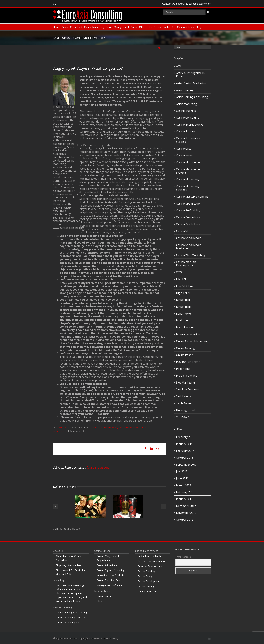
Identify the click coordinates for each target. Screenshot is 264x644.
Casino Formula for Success (188, 140)
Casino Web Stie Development (186, 264)
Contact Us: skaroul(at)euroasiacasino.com (187, 4)
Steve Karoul (62, 428)
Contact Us (169, 27)
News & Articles (103, 591)
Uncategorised (60, 431)
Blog (198, 27)
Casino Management (117, 27)
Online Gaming (185, 348)
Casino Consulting (188, 118)
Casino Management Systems (189, 171)
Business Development (150, 566)
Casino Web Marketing (191, 255)
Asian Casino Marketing (191, 83)
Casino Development (149, 581)
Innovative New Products (111, 575)
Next (161, 48)
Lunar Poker (184, 314)
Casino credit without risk (151, 561)
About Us (58, 551)
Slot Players (184, 396)
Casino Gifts (184, 149)
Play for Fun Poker (188, 362)
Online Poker (184, 355)
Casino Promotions (188, 217)
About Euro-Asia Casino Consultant (69, 558)
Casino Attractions (107, 565)
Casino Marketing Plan (68, 623)
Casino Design (145, 576)
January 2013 (184, 499)
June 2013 (182, 478)
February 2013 (185, 492)
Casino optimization (189, 204)
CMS (179, 272)
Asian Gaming (185, 90)
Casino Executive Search (110, 580)
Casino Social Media (189, 238)
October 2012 (185, 520)
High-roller (183, 293)
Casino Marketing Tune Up (70, 618)
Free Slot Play (185, 286)
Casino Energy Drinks (190, 125)
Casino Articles (186, 27)
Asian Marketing (187, 104)
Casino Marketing (94, 27)
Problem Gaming (187, 376)
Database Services (148, 591)
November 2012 (186, 513)
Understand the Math (149, 556)
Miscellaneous (185, 327)
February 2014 (185, 451)
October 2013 (185, 458)
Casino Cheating (146, 571)
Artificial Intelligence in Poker (190, 75)
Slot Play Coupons (188, 389)
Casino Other (138, 27)
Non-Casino (154, 27)
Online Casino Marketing (192, 341)
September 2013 (186, 465)
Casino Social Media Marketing (189, 247)
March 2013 (184, 485)
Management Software (109, 585)
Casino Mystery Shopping (192, 197)
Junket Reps (184, 307)
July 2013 (182, 471)
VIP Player (183, 417)
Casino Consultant (72, 27)
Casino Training (146, 586)
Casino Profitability (188, 210)
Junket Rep (183, 300)
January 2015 (184, 444)
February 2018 (185, 437)
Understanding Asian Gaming (72, 612)
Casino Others (102, 551)
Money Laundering (188, 334)
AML (179, 66)
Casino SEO (183, 231)
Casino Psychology (188, 224)
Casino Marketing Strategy (187, 188)
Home (56, 27)
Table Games (139, 428)
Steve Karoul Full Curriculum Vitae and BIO (71, 572)
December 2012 (186, 506)
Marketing (113, 428)
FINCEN (181, 279)
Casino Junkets (186, 155)
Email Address (183, 557)
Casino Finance (186, 131)
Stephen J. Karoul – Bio (68, 565)
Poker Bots (183, 369)
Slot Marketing (125, 428)
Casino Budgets (186, 111)
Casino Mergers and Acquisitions (108, 558)
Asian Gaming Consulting (192, 97)
